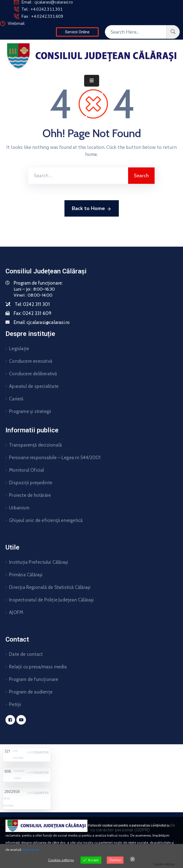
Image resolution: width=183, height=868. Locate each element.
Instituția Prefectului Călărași (39, 562)
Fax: (33, 313)
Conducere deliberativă (33, 374)
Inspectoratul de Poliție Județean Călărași (51, 600)
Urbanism (19, 508)
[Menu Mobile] (92, 81)
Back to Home (92, 209)
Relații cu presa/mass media (38, 667)
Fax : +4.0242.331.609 (42, 16)
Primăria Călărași (26, 575)
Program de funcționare (34, 679)
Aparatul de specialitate (34, 386)
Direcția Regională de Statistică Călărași (50, 587)
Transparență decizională (35, 445)
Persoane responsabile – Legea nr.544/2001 (55, 457)
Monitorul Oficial (26, 470)
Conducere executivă (31, 361)
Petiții (15, 704)
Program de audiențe (31, 692)
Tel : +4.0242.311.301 (42, 9)
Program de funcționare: (38, 283)
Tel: (32, 304)
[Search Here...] (136, 32)
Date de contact (26, 654)
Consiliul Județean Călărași (46, 271)
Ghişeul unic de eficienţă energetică (46, 520)
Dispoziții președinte (31, 483)
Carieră (16, 399)
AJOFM (16, 612)
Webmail (16, 23)
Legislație (19, 349)
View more (31, 850)
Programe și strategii (30, 411)
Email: (42, 322)
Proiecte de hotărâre (30, 495)
